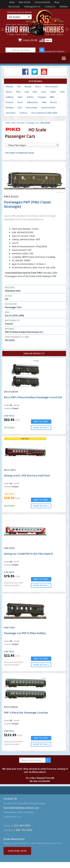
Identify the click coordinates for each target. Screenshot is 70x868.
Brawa (28, 86)
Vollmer (10, 97)
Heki (44, 102)
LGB (27, 92)
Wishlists (64, 7)
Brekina (10, 107)
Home (8, 123)
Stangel (42, 97)
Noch (20, 102)
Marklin (9, 86)
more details (41, 428)
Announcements (42, 2)
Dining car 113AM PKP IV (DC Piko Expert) (28, 554)
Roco (38, 86)
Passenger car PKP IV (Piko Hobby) (25, 633)
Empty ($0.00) (30, 40)
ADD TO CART (41, 421)
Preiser (10, 102)
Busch (54, 102)
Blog (57, 2)
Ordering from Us (32, 7)
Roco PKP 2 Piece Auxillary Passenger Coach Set (33, 397)
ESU (20, 107)
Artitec (30, 97)
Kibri (20, 97)
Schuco (24, 113)
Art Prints (11, 113)
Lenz (44, 92)
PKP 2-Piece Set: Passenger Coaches (26, 712)
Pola (62, 92)
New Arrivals (25, 2)
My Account (14, 7)
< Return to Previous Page (19, 153)
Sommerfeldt (48, 107)
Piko (18, 92)
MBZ (52, 97)
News (12, 2)
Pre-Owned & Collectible (44, 113)
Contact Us (50, 7)
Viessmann (31, 107)
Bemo (9, 92)
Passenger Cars (32, 123)
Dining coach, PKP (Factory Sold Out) (27, 475)
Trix (19, 86)
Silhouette (32, 102)
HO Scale (21, 123)
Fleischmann (51, 86)
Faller (53, 92)
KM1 (35, 92)
